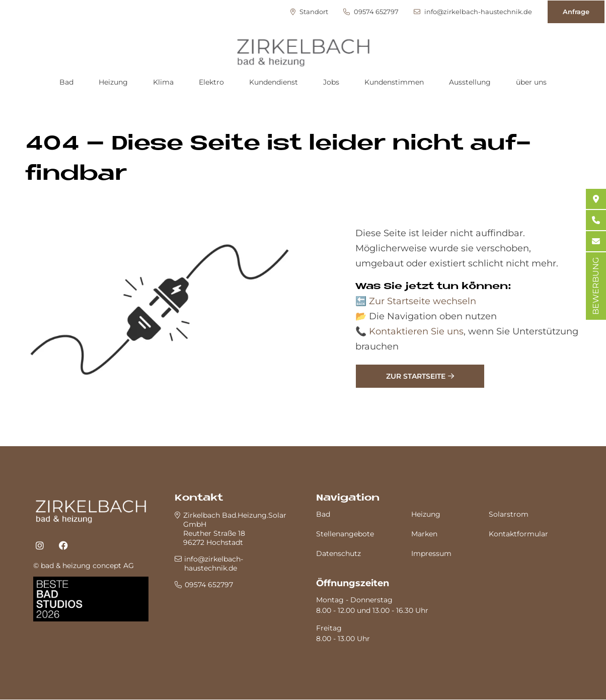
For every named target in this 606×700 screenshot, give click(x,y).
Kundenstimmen (394, 82)
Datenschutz (338, 553)
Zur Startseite (416, 376)
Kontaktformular (518, 534)
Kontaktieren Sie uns (416, 331)
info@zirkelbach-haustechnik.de (473, 12)
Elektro (211, 82)
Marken (424, 534)
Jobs (331, 82)
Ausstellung (470, 82)
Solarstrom (509, 514)
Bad (66, 82)
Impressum (431, 553)
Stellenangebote (345, 534)
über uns (531, 82)
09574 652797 (371, 12)
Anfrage (576, 12)
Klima (163, 82)
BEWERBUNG (596, 286)
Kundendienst (274, 82)
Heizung (113, 82)
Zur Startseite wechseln (423, 301)
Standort (309, 12)
